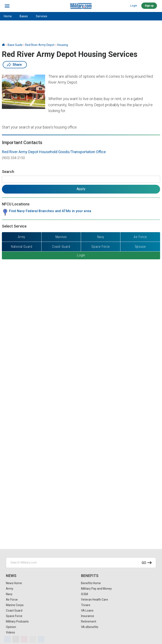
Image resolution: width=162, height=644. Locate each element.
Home (8, 16)
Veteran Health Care (94, 600)
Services (42, 16)
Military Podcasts (17, 621)
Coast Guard (14, 611)
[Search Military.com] (81, 563)
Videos (10, 632)
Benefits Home (91, 583)
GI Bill (84, 594)
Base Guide (15, 45)
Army (10, 589)
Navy (9, 594)
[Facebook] (7, 639)
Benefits (90, 576)
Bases (24, 16)
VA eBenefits (90, 627)
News (11, 576)
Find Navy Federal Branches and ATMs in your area (50, 211)
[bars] (7, 6)
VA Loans (87, 611)
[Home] (3, 45)
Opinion (11, 627)
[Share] (41, 639)
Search (8, 172)
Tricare (86, 605)
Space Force (14, 616)
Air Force (12, 600)
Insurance (88, 616)
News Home (14, 583)
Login (134, 6)
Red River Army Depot (40, 45)
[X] (16, 639)
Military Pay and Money (96, 589)
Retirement (89, 621)
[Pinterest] (24, 639)
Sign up (149, 6)
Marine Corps (15, 605)
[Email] (33, 639)
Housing (63, 45)
